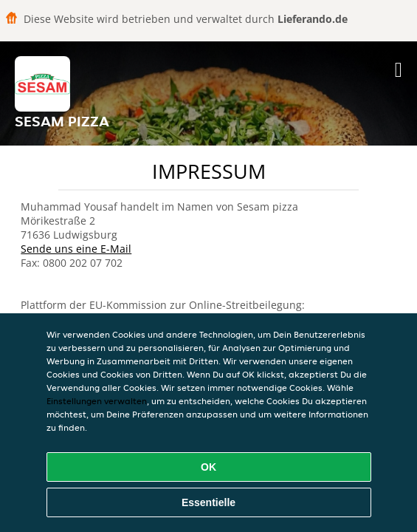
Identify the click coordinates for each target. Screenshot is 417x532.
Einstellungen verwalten (97, 401)
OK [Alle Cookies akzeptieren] (208, 467)
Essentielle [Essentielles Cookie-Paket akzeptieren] (208, 502)
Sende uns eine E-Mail (76, 249)
